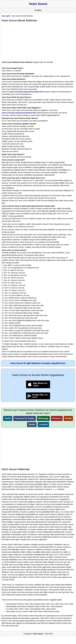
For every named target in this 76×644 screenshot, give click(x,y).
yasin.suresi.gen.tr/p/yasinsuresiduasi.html (19, 113)
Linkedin (43, 424)
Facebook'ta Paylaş (24, 418)
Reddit (68, 418)
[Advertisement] (38, 41)
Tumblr (32, 424)
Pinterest (57, 418)
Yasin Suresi (38, 4)
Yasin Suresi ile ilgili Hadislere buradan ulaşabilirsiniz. (38, 363)
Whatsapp (43, 418)
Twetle (8, 418)
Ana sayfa (6, 16)
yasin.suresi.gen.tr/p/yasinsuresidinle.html (26, 92)
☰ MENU (38, 10)
